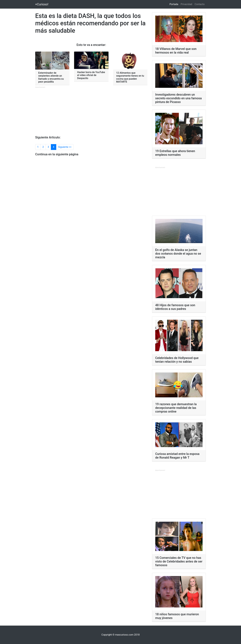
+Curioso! (42, 4)
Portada (175, 4)
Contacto (200, 4)
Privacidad (186, 4)
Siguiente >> (65, 147)
